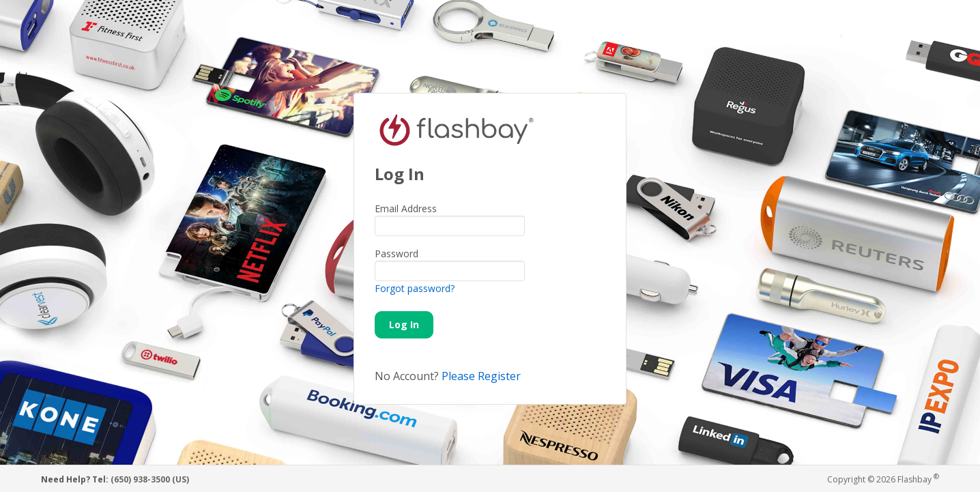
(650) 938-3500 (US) (150, 479)
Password (397, 254)
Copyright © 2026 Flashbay (883, 479)
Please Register (481, 376)
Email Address (406, 208)
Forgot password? (415, 288)
